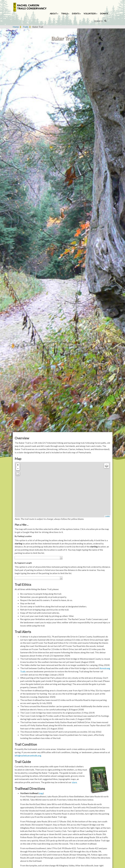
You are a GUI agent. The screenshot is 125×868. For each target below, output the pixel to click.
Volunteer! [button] (90, 14)
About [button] (54, 14)
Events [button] (76, 14)
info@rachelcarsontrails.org (28, 755)
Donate (104, 14)
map (41, 793)
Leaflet (107, 516)
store (74, 782)
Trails (26, 27)
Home (16, 27)
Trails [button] (65, 14)
